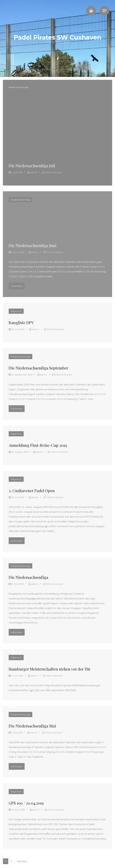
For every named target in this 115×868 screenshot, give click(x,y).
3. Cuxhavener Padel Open (32, 491)
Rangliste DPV (21, 322)
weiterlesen (17, 285)
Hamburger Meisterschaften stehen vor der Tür (50, 669)
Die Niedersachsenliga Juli (32, 166)
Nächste (22, 861)
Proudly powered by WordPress (72, 69)
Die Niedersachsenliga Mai (32, 726)
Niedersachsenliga (19, 87)
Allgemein (16, 311)
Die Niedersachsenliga (28, 577)
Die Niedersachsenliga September (38, 368)
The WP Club (44, 69)
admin (32, 172)
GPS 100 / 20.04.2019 (26, 803)
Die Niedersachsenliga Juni (32, 245)
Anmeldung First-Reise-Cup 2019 (38, 445)
